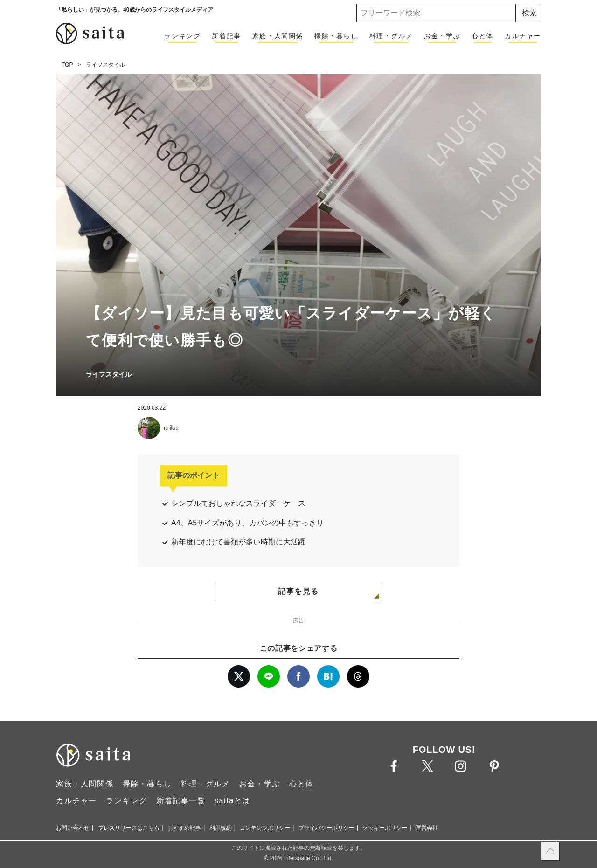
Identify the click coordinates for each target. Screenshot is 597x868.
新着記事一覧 (181, 801)
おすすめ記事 (184, 828)
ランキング (182, 36)
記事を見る (298, 591)
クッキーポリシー (385, 828)
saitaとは (233, 801)
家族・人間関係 (278, 36)
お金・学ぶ (442, 36)
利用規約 (221, 828)
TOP (67, 65)
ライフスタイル (105, 65)
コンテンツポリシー (265, 828)
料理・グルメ (391, 36)
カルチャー (523, 36)
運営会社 (427, 828)
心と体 (482, 36)
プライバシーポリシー (326, 828)
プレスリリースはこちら (129, 828)
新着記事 (226, 36)
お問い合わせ (73, 828)
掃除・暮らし (336, 36)
